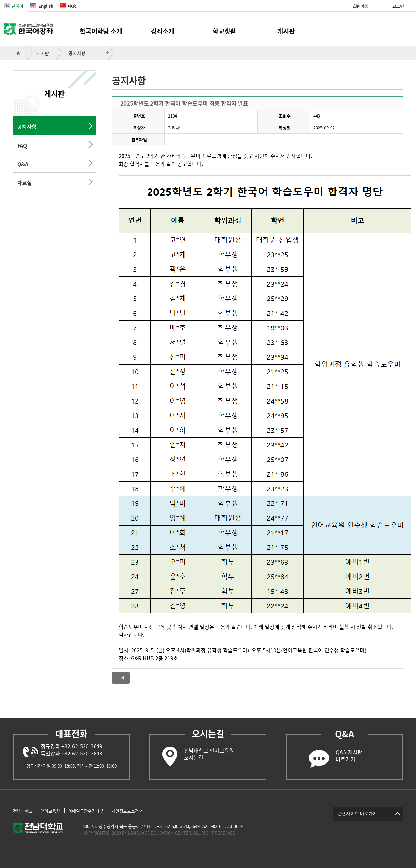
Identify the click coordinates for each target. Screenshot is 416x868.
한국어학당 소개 (101, 31)
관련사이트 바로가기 (357, 814)
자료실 (25, 183)
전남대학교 (23, 811)
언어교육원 (50, 811)
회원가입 (361, 6)
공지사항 (77, 53)
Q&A (23, 164)
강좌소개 (162, 31)
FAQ (22, 145)
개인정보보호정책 (127, 811)
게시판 (286, 31)
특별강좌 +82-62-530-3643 (71, 753)
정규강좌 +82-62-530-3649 (71, 746)
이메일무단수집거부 (86, 811)
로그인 (398, 6)
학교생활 (224, 31)
